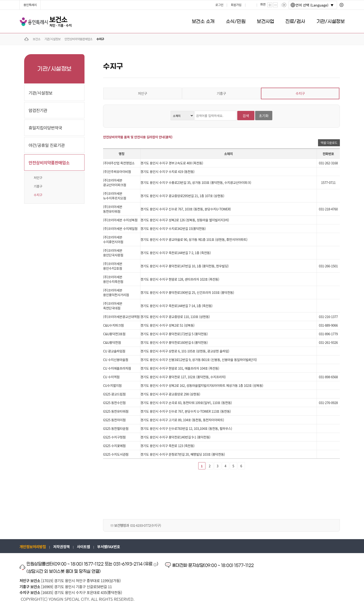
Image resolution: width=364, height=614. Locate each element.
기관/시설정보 (41, 93)
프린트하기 (251, 5)
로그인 (219, 5)
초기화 (264, 116)
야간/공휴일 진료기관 (47, 145)
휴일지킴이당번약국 (45, 128)
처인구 (38, 178)
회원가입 (236, 5)
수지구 (38, 195)
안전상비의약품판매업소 (49, 163)
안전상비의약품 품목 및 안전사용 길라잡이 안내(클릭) (138, 137)
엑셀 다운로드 (329, 143)
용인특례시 (30, 5)
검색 (246, 116)
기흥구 (38, 186)
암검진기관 (38, 110)
